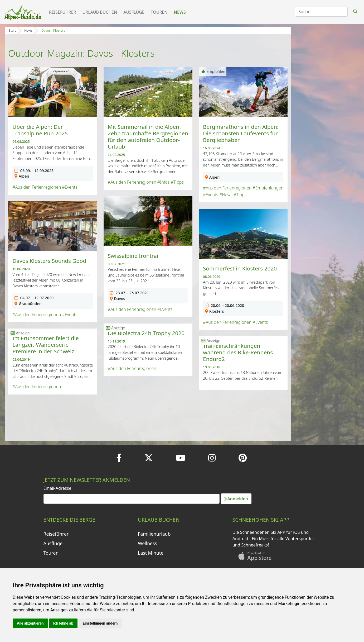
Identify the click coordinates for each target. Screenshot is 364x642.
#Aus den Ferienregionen (37, 187)
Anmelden (236, 499)
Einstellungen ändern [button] (100, 623)
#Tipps (177, 182)
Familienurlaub (154, 534)
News (180, 12)
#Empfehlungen (268, 188)
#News (226, 195)
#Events (70, 187)
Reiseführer (63, 12)
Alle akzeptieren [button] (30, 623)
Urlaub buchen (100, 12)
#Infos (164, 182)
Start (12, 30)
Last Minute (151, 553)
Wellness (147, 543)
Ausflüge (134, 12)
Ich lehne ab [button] (63, 623)
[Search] (321, 12)
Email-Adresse (57, 488)
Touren (159, 12)
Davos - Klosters (53, 30)
